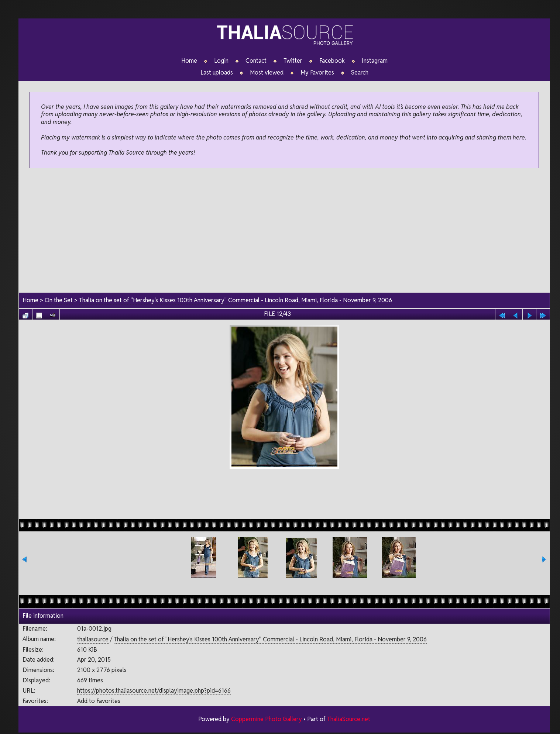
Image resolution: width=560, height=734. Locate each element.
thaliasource (93, 639)
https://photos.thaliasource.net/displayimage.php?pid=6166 (154, 691)
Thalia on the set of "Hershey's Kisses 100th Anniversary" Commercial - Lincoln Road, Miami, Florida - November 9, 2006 (236, 300)
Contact (256, 61)
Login (221, 61)
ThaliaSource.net (349, 719)
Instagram (375, 61)
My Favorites (317, 73)
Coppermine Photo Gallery (267, 719)
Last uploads (217, 73)
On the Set (59, 300)
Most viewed (267, 73)
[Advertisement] (284, 231)
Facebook (332, 61)
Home (189, 61)
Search (360, 73)
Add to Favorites (99, 701)
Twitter (293, 61)
